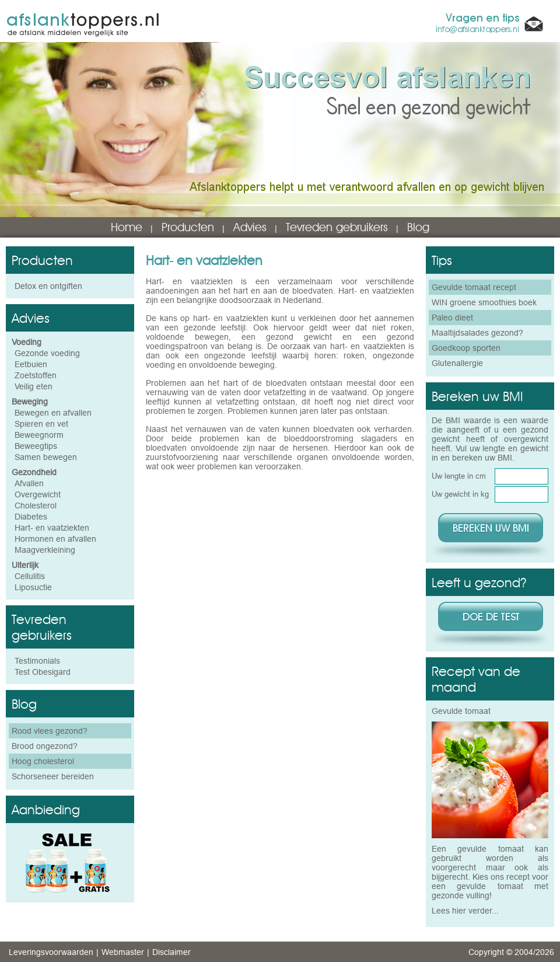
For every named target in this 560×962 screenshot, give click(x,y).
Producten (188, 227)
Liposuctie (33, 587)
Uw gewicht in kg (460, 494)
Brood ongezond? (45, 746)
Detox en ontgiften (48, 286)
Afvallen (29, 483)
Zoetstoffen (36, 375)
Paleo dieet (452, 318)
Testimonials (37, 661)
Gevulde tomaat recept (474, 287)
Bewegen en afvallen (53, 413)
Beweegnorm (39, 435)
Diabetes (31, 517)
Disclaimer (171, 952)
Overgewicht (38, 494)
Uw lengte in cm (459, 476)
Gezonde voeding (47, 353)
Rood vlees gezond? (50, 731)
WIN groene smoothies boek (484, 302)
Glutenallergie (457, 363)
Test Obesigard (43, 672)
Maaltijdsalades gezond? (477, 333)
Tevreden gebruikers (337, 227)
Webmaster (123, 952)
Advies (250, 227)
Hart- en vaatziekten (52, 528)
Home (127, 227)
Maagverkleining (45, 550)
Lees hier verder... (465, 911)
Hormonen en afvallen (55, 539)
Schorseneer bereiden (53, 776)
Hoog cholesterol (43, 761)
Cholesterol (36, 506)
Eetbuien (31, 364)
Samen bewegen (46, 457)
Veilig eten (34, 386)
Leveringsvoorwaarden (51, 952)
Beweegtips (36, 446)
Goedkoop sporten (466, 348)
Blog (418, 227)
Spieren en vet (41, 424)
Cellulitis (30, 576)
